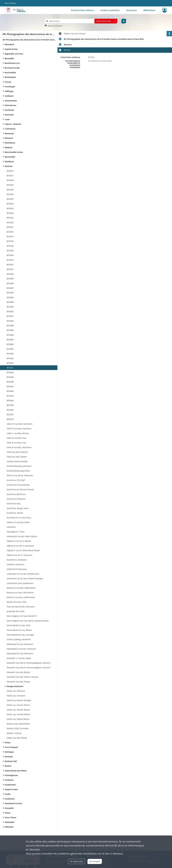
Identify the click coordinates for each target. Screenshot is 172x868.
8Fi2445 (10, 396)
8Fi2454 (10, 358)
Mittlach (9, 147)
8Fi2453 (10, 363)
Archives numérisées (110, 10)
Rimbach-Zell (11, 761)
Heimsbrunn (10, 105)
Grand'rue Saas (14, 504)
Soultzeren (10, 799)
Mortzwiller (10, 157)
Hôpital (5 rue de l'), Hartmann (20, 546)
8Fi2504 (10, 255)
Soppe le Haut (11, 789)
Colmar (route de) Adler (17, 461)
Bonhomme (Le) (12, 63)
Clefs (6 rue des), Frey (16, 443)
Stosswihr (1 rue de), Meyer (19, 658)
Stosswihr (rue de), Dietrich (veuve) (22, 677)
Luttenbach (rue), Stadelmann (20, 583)
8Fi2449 (10, 377)
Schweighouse (11, 775)
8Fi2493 (10, 307)
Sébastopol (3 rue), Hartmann (20, 644)
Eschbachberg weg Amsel (18, 471)
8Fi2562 (10, 222)
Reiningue (9, 752)
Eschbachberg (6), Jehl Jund (19, 466)
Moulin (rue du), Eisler (17, 602)
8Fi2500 (10, 274)
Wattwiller (10, 822)
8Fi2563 (10, 218)
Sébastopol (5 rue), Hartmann (20, 653)
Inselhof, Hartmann (15, 564)
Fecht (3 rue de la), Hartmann (20, 475)
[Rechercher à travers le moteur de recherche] (71, 21)
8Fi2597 (10, 185)
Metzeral (9, 138)
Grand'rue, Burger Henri (18, 508)
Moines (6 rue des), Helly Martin (21, 588)
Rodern (8, 766)
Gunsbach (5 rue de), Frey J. (19, 518)
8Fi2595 (10, 194)
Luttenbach (10, 129)
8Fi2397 (10, 415)
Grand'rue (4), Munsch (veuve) (20, 489)
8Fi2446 (10, 391)
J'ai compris (95, 861)
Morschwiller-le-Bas (14, 152)
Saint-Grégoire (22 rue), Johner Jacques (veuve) (28, 621)
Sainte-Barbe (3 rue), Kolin (19, 625)
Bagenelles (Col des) (14, 54)
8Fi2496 (10, 293)
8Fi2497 (10, 288)
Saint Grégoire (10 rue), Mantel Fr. (22, 616)
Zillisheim (9, 827)
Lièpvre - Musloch (13, 124)
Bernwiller (9, 58)
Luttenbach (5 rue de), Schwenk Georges (25, 579)
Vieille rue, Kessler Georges (19, 700)
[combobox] (106, 21)
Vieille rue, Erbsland (16, 691)
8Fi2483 (10, 349)
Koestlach (9, 115)
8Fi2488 (10, 330)
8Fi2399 (10, 405)
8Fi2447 (10, 386)
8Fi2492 (10, 311)
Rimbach (9, 757)
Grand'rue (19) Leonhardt (18, 485)
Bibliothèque (149, 10)
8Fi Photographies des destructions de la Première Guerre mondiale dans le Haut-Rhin (30, 40)
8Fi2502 (10, 265)
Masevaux (9, 133)
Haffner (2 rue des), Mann (18, 522)
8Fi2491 (10, 316)
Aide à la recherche (55, 26)
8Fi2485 (10, 340)
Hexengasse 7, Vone (16, 532)
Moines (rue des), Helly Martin (20, 593)
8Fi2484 (10, 344)
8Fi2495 (10, 297)
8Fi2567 (10, 199)
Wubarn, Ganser (14, 733)
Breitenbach (10, 77)
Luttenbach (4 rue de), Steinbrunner (23, 574)
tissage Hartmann (15, 686)
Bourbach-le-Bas (12, 68)
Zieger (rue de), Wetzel (17, 738)
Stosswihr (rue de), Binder (18, 672)
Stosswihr (9, 808)
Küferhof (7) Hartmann (17, 569)
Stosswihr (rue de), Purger (18, 682)
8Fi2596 (10, 190)
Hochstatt (9, 110)
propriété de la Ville (16, 611)
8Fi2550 (10, 241)
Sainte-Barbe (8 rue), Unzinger (20, 635)
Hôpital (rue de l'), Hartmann (20, 555)
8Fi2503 (10, 260)
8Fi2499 (10, 279)
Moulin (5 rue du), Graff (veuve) (21, 597)
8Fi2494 (10, 302)
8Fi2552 (10, 232)
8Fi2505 (10, 251)
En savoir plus (77, 861)
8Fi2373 (10, 419)
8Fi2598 (10, 180)
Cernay (8, 82)
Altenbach (9, 44)
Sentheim (9, 780)
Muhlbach (9, 162)
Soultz (8, 794)
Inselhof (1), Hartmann (17, 560)
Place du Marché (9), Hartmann (21, 607)
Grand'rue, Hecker (15, 513)
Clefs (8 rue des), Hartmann (19, 447)
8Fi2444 (10, 400)
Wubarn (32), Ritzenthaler (18, 724)
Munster (9, 166)
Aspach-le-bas (11, 49)
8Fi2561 (10, 227)
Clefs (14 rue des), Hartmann (20, 424)
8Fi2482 (10, 354)
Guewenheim (11, 101)
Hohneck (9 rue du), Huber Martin (22, 536)
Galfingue (9, 91)
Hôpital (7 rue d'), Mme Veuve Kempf (23, 550)
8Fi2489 (10, 325)
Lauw (7, 119)
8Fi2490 (10, 321)
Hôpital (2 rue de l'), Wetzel (19, 541)
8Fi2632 (10, 171)
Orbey (8, 742)
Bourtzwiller (10, 72)
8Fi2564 (10, 213)
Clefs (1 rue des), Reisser (18, 433)
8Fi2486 (10, 335)
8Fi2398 (10, 410)
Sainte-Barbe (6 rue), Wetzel (19, 630)
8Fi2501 (10, 269)
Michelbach (10, 143)
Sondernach (10, 785)
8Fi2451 (10, 368)
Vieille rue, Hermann (16, 696)
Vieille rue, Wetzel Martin (18, 719)
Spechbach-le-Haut (13, 803)
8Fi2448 (10, 382)
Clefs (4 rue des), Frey (16, 438)
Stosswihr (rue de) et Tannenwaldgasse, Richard (28, 663)
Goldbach (9, 96)
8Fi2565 (10, 208)
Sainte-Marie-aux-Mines (16, 771)
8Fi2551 (10, 236)
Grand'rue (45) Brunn (16, 494)
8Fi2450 (10, 372)
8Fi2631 (10, 176)
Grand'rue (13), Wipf (16, 480)
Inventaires (132, 10)
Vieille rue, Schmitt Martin (18, 714)
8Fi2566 (10, 204)
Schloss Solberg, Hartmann (19, 639)
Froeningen (10, 87)
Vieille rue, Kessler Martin (18, 705)
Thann (8, 813)
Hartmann (11, 527)
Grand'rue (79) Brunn (16, 499)
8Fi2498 (10, 283)
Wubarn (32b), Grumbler (18, 728)
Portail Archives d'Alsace (82, 10)
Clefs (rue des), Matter (17, 457)
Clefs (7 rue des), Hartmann (19, 429)
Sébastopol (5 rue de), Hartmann (21, 649)
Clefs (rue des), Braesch (17, 452)
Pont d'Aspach (11, 747)
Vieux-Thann (10, 817)
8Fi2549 (10, 246)
